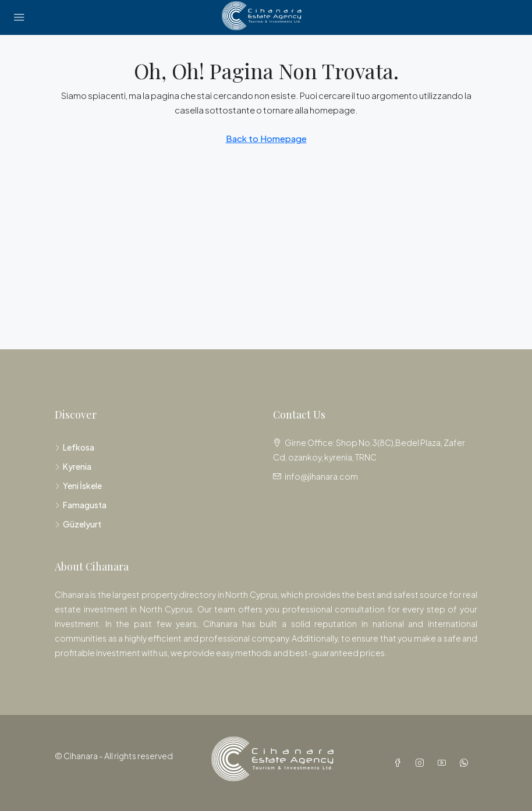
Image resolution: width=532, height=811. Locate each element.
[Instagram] (422, 763)
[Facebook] (400, 763)
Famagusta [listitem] (81, 505)
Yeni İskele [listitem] (78, 486)
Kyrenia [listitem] (73, 466)
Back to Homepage (266, 138)
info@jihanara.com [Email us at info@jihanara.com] (321, 476)
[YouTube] (444, 763)
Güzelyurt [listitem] (78, 524)
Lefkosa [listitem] (75, 447)
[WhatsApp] (466, 763)
